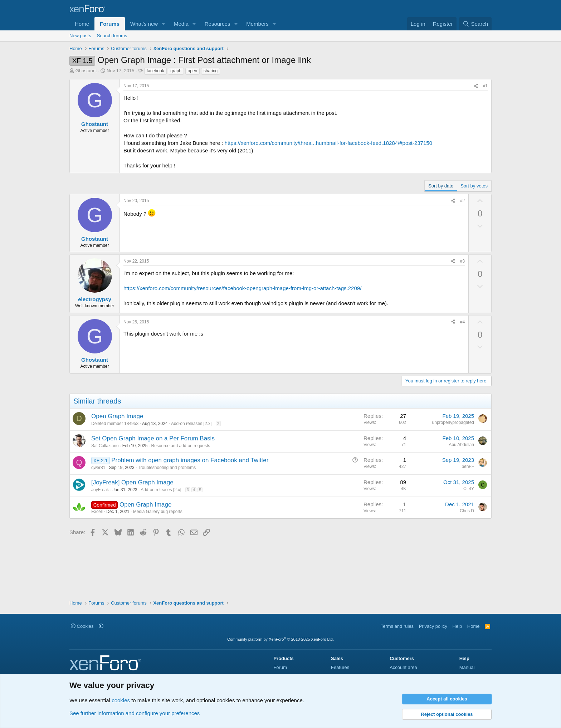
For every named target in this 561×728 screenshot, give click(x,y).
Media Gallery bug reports (158, 512)
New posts (80, 36)
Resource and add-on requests (181, 446)
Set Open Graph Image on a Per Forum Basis (153, 438)
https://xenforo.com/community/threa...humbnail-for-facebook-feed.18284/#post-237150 (328, 143)
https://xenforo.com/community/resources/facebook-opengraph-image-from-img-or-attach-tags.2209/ (242, 288)
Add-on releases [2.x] (191, 424)
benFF (468, 466)
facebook (155, 71)
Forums (110, 24)
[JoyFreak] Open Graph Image (132, 482)
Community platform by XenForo (280, 639)
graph (176, 71)
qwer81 (98, 468)
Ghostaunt (86, 71)
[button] (164, 24)
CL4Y (469, 489)
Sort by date (441, 186)
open (193, 71)
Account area (403, 667)
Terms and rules (397, 626)
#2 (462, 201)
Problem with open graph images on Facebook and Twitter (190, 460)
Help (457, 626)
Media (181, 24)
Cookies (82, 626)
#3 (462, 261)
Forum (280, 667)
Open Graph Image (117, 416)
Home (82, 24)
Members (257, 24)
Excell (97, 512)
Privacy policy (433, 626)
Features (340, 667)
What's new (144, 24)
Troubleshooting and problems (167, 468)
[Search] (475, 24)
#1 (485, 86)
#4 (462, 322)
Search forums (112, 36)
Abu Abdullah (461, 445)
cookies (121, 700)
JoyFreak (100, 490)
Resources (218, 24)
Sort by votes (474, 186)
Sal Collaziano (105, 446)
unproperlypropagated (453, 422)
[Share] (476, 86)
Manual (467, 667)
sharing (211, 71)
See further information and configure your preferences (135, 713)
